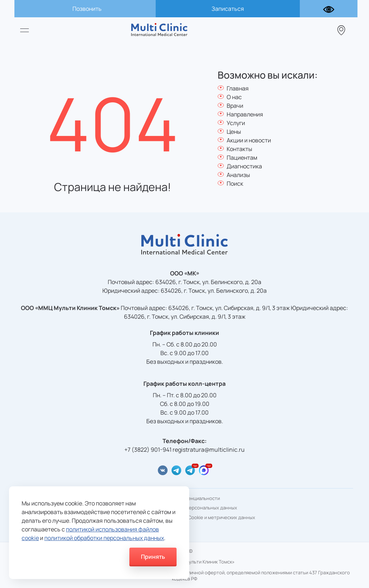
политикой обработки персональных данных (104, 538)
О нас (234, 97)
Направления (245, 114)
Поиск (235, 184)
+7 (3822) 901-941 (148, 450)
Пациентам (242, 158)
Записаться (228, 9)
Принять (153, 557)
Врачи (235, 106)
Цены (234, 132)
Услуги (236, 123)
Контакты (239, 149)
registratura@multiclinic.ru (209, 450)
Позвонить (87, 9)
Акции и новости (249, 140)
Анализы (238, 175)
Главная (238, 88)
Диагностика (244, 166)
